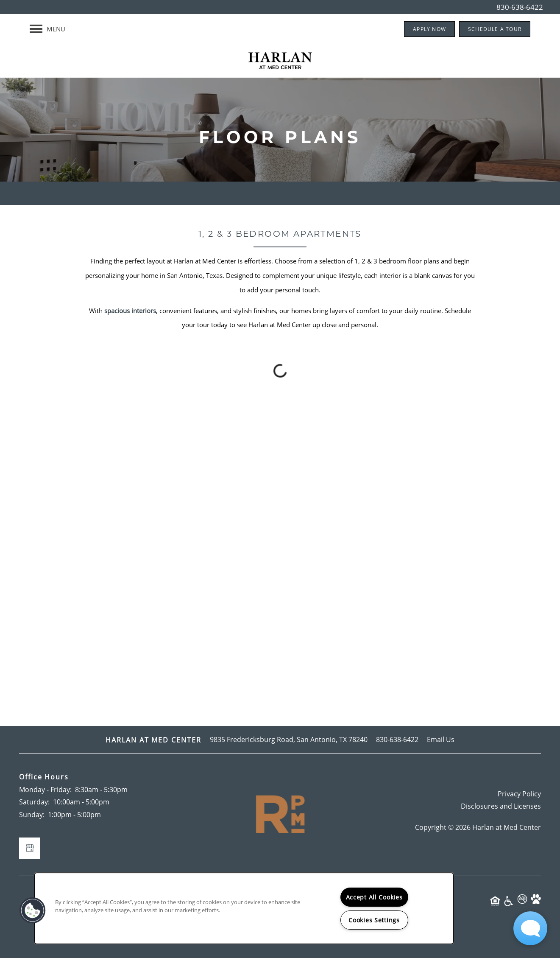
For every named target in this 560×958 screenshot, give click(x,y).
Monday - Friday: (45, 789)
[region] (244, 908)
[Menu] (47, 29)
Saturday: (34, 802)
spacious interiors (130, 311)
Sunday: (32, 814)
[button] (429, 29)
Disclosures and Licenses (501, 806)
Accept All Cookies (374, 897)
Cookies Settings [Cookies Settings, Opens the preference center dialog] (374, 920)
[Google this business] (30, 848)
